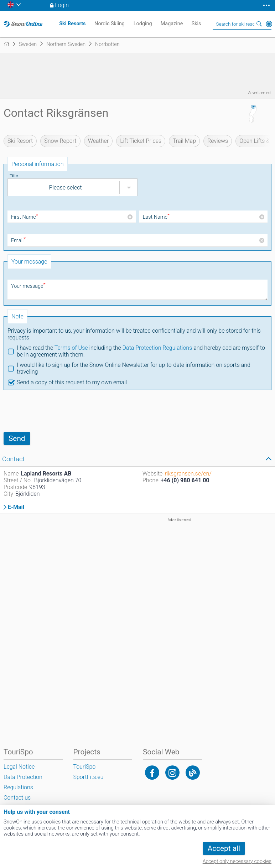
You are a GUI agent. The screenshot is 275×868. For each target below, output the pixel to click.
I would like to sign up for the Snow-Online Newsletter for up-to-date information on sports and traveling (134, 368)
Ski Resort (20, 141)
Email (18, 241)
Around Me (269, 24)
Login (62, 5)
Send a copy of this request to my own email (72, 382)
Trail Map (184, 141)
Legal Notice (19, 767)
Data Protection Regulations (157, 348)
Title (14, 176)
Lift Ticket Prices (141, 141)
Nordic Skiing (110, 24)
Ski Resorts (72, 24)
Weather (98, 141)
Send (17, 438)
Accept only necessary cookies (237, 861)
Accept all (224, 848)
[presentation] (58, 411)
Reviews (218, 141)
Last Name (156, 217)
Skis (196, 24)
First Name (25, 217)
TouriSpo (85, 767)
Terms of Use (71, 348)
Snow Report (60, 141)
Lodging (143, 24)
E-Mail (16, 507)
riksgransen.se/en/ (188, 474)
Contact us (17, 798)
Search (259, 24)
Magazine (172, 24)
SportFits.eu (89, 777)
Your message (28, 286)
